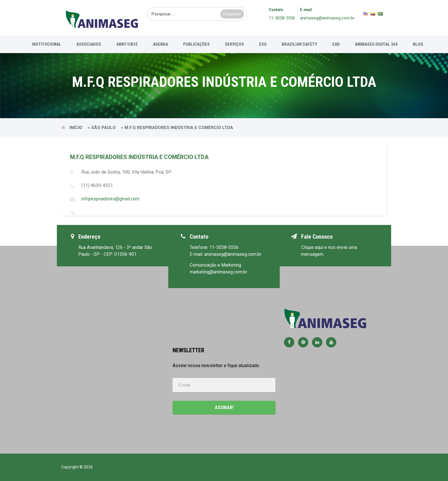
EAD (336, 44)
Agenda (160, 44)
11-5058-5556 (282, 18)
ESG (263, 44)
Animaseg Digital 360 (376, 44)
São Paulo (103, 128)
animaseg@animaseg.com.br (327, 18)
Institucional (47, 44)
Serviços (234, 44)
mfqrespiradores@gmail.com (110, 199)
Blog (418, 44)
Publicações (196, 44)
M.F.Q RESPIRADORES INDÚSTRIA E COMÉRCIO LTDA (139, 157)
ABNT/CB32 (127, 44)
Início (76, 128)
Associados (89, 44)
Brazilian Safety (299, 44)
